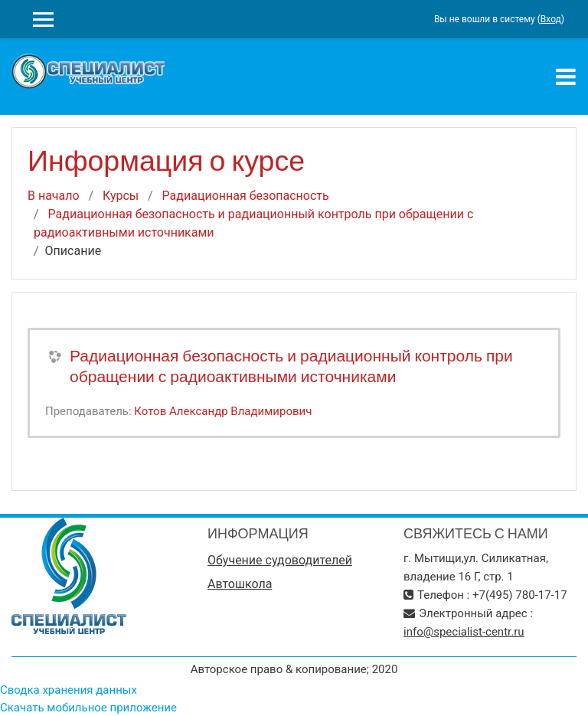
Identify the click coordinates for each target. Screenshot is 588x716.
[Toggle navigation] (566, 77)
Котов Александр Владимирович (223, 411)
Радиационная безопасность (246, 196)
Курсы (121, 196)
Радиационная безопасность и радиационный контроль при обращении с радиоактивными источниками (291, 366)
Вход (551, 19)
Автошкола (240, 584)
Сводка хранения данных (69, 690)
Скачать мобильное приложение (88, 708)
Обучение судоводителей (280, 560)
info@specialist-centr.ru (464, 632)
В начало (54, 196)
